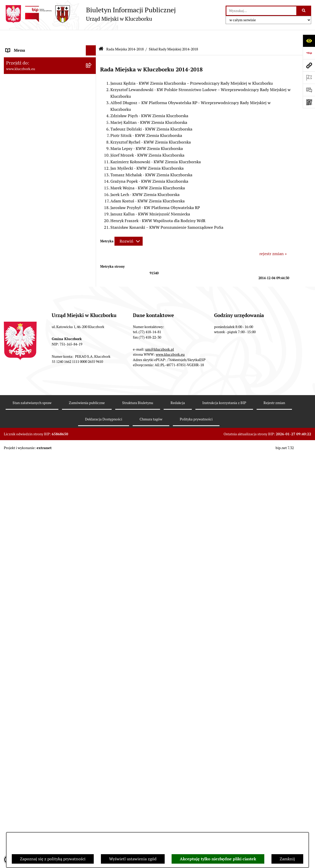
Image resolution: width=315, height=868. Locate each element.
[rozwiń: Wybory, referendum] (92, 474)
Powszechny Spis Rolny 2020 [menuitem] (33, 611)
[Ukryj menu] (91, 37)
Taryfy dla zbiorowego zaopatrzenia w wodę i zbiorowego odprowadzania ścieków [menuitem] (45, 598)
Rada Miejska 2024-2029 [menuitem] (29, 57)
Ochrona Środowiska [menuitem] (25, 437)
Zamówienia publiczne (87, 825)
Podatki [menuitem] (13, 275)
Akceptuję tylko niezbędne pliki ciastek (218, 859)
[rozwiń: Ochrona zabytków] (92, 306)
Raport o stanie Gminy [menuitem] (27, 265)
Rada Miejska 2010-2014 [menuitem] (29, 171)
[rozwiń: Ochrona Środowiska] (92, 437)
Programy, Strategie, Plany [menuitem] (30, 406)
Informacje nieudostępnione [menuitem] (32, 218)
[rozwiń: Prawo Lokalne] (92, 245)
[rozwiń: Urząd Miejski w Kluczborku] (92, 182)
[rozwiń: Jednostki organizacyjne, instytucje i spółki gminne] (92, 192)
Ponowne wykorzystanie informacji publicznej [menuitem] (38, 231)
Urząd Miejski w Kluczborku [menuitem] (31, 181)
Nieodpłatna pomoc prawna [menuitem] (31, 515)
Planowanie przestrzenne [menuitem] (29, 296)
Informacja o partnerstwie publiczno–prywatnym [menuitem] (41, 555)
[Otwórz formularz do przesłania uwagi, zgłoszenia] (309, 90)
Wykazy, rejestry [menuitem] (21, 464)
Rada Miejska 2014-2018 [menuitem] (29, 78)
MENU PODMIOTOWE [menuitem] (26, 47)
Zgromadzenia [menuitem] (19, 505)
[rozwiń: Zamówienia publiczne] (92, 317)
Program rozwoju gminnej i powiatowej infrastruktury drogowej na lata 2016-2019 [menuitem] (45, 539)
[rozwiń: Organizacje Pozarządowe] (92, 397)
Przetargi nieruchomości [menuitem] (28, 286)
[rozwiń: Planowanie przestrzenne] (92, 296)
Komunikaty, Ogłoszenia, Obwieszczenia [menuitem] (43, 417)
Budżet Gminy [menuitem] (19, 255)
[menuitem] (50, 91)
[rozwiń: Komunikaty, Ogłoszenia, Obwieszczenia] (92, 417)
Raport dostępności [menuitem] (24, 648)
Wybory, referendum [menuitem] (24, 474)
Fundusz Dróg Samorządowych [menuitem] (34, 621)
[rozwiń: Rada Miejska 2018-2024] (92, 68)
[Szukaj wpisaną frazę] (304, 11)
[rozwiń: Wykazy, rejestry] (92, 464)
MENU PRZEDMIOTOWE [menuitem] (29, 208)
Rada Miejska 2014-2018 (125, 35)
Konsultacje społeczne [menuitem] (26, 585)
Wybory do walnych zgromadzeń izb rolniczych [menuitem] (39, 672)
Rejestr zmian (274, 825)
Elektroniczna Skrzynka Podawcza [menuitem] (37, 427)
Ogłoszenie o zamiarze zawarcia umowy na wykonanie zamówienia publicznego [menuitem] (45, 373)
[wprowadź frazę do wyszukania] (261, 11)
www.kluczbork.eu (170, 776)
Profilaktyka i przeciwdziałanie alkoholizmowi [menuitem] (34, 571)
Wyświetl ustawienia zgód (133, 859)
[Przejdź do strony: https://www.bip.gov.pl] (309, 53)
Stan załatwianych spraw (32, 825)
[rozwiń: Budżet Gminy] (92, 255)
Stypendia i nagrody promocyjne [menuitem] (36, 658)
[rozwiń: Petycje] (92, 386)
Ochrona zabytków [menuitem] (23, 306)
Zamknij (287, 859)
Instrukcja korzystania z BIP (224, 825)
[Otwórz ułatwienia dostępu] (309, 41)
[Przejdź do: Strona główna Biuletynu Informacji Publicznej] (101, 36)
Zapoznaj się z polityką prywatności (53, 859)
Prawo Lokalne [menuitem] (19, 245)
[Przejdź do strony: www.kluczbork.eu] (309, 65)
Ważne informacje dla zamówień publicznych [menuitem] (36, 330)
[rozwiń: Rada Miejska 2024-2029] (92, 57)
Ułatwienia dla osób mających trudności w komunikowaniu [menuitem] (44, 451)
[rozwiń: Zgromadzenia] (92, 505)
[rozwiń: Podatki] (92, 276)
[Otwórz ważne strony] (309, 78)
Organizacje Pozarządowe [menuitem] (29, 396)
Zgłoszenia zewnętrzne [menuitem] (27, 685)
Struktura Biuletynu (138, 825)
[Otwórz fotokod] (309, 102)
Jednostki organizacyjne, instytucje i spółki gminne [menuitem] (45, 195)
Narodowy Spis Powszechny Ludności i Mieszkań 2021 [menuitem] (41, 635)
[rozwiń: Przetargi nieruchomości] (92, 286)
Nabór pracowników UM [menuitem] (28, 525)
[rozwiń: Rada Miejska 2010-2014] (92, 171)
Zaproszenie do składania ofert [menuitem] (34, 359)
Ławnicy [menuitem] (13, 484)
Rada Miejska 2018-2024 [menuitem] (29, 67)
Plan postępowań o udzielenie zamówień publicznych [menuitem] (44, 346)
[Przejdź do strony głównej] (90, 14)
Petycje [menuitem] (13, 386)
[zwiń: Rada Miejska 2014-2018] (92, 78)
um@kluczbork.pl (160, 771)
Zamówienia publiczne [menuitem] (27, 316)
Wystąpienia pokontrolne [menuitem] (29, 495)
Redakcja (178, 825)
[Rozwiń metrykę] (129, 228)
